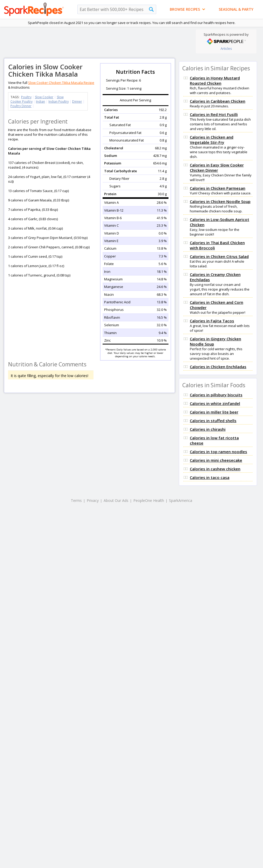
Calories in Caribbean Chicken (218, 101)
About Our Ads (116, 500)
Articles (226, 48)
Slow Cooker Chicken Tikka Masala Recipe (61, 83)
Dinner (77, 101)
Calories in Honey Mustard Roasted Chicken (215, 81)
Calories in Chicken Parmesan (218, 188)
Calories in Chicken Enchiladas (218, 367)
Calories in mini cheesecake (216, 460)
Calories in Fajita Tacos (212, 321)
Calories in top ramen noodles (218, 452)
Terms (76, 500)
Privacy (93, 500)
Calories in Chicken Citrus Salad (219, 256)
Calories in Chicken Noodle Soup (220, 201)
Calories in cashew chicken (215, 469)
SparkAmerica (181, 500)
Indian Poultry (59, 101)
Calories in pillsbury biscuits (216, 395)
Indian (40, 101)
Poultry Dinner (21, 106)
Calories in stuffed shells (213, 421)
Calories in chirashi (208, 429)
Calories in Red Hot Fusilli (214, 114)
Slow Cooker (44, 97)
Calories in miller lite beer (214, 412)
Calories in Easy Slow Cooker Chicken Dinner (217, 168)
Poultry (26, 97)
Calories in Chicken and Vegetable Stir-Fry (212, 140)
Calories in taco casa (210, 477)
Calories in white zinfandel (215, 403)
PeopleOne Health (149, 500)
